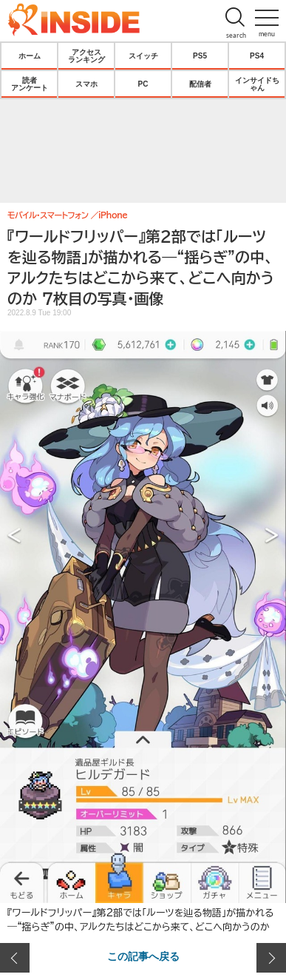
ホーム (30, 56)
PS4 (257, 56)
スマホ (86, 84)
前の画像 (15, 958)
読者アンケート (30, 84)
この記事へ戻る (143, 956)
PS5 (200, 56)
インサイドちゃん (257, 84)
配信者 (200, 84)
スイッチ (143, 56)
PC (143, 84)
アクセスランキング (86, 56)
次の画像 (271, 958)
